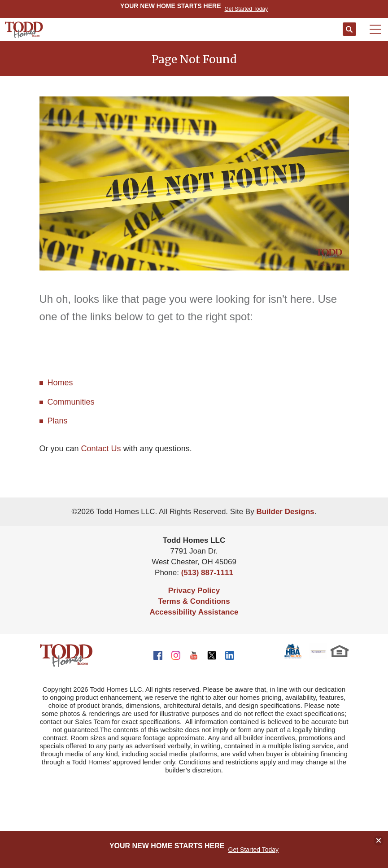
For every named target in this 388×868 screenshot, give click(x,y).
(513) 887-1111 (207, 573)
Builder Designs (285, 512)
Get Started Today (254, 850)
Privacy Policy (194, 591)
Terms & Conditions (194, 601)
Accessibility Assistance (194, 612)
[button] (349, 30)
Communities (71, 402)
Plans (58, 421)
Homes (60, 383)
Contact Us (101, 449)
